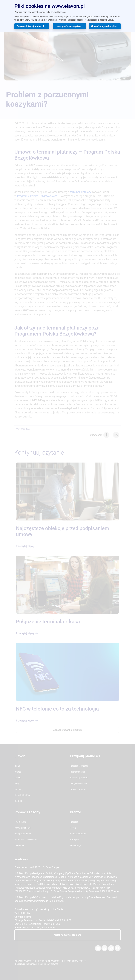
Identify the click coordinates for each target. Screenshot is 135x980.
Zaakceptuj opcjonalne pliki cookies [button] (33, 26)
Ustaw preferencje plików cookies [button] (70, 26)
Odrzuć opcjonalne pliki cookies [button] (106, 26)
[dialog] (67, 16)
